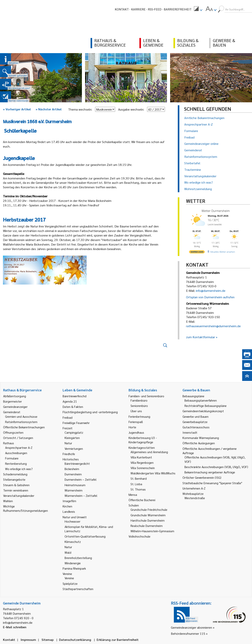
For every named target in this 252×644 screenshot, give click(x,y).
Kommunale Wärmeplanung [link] (201, 438)
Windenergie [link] (73, 563)
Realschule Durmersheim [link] (147, 526)
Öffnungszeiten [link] (13, 432)
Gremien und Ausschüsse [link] (21, 416)
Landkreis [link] (69, 511)
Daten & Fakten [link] (73, 407)
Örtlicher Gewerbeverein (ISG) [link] (202, 477)
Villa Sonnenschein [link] (143, 468)
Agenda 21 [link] (70, 401)
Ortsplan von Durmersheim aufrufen (210, 297)
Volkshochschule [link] (139, 536)
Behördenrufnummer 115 (188, 633)
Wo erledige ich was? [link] (19, 469)
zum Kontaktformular (201, 337)
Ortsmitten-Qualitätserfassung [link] (85, 536)
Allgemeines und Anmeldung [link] (149, 452)
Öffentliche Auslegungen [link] (199, 443)
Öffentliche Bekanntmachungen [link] (24, 427)
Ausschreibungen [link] (16, 453)
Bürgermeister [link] (13, 401)
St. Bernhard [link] (139, 478)
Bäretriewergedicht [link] (77, 463)
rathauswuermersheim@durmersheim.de (213, 326)
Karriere (138, 9)
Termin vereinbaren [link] (16, 490)
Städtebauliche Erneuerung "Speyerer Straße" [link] (212, 483)
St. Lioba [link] (136, 484)
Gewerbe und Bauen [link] (195, 416)
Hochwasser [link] (72, 521)
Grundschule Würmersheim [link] (148, 515)
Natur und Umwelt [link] (75, 517)
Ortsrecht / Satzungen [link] (18, 438)
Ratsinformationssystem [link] (21, 422)
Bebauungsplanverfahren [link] (201, 400)
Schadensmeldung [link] (15, 474)
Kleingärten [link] (72, 438)
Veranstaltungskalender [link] (19, 496)
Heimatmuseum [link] (75, 485)
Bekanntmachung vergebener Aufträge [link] (210, 472)
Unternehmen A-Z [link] (194, 488)
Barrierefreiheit (178, 9)
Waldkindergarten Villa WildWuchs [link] (153, 473)
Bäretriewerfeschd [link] (75, 396)
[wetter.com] (197, 253)
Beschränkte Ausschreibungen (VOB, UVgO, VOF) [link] (216, 467)
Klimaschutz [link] (73, 542)
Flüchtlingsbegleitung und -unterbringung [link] (90, 412)
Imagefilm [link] (69, 501)
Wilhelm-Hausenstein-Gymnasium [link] (152, 531)
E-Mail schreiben (15, 627)
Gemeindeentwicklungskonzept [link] (203, 411)
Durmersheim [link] (73, 474)
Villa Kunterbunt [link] (141, 457)
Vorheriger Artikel (17, 109)
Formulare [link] (12, 458)
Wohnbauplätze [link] (193, 494)
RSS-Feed (155, 9)
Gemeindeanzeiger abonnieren (191, 627)
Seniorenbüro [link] (139, 406)
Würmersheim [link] (74, 490)
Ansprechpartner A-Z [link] (19, 448)
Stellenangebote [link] (14, 479)
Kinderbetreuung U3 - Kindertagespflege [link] (143, 440)
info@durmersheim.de (211, 291)
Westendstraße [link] (195, 498)
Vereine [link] (69, 578)
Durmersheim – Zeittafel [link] (81, 479)
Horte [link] (132, 427)
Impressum (28, 640)
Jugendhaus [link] (136, 432)
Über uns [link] (136, 411)
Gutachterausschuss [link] (196, 427)
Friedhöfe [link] (69, 454)
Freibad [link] (68, 417)
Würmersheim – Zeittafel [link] (81, 496)
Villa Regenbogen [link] (142, 462)
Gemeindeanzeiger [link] (15, 407)
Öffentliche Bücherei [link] (142, 500)
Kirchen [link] (67, 506)
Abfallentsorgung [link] (15, 396)
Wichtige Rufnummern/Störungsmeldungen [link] (25, 508)
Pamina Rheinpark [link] (74, 568)
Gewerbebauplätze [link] (195, 422)
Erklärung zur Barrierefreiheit (118, 640)
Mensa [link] (133, 495)
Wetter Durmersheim (216, 211)
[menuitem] (198, 9)
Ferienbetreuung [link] (139, 416)
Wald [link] (68, 552)
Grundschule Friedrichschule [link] (149, 510)
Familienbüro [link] (139, 400)
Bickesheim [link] (72, 469)
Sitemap (48, 640)
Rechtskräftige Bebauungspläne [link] (206, 406)
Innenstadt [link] (190, 432)
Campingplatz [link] (74, 432)
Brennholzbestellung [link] (78, 558)
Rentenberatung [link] (16, 463)
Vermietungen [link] (74, 449)
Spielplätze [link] (70, 583)
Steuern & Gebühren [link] (16, 485)
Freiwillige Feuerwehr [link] (76, 423)
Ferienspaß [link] (136, 422)
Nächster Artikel (49, 109)
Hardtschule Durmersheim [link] (148, 520)
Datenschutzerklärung (75, 640)
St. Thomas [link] (138, 489)
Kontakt (122, 9)
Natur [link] (68, 443)
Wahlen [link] (8, 501)
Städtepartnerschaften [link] (78, 589)
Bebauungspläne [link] (193, 396)
